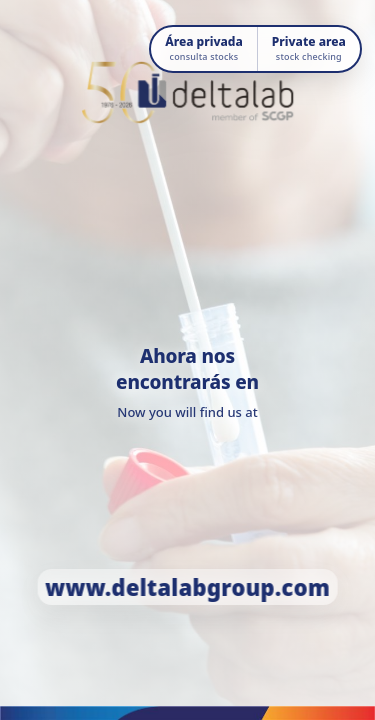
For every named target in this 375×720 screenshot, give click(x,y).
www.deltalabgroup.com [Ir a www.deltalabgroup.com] (187, 587)
